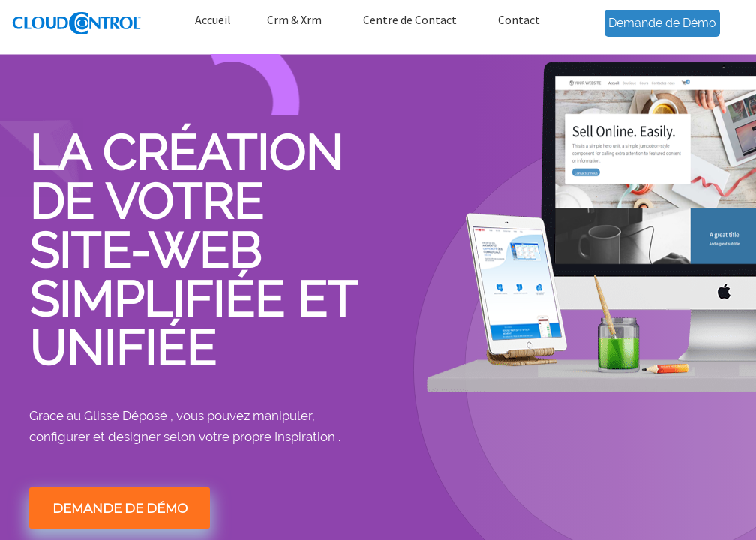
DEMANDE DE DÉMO (120, 508)
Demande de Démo (662, 23)
